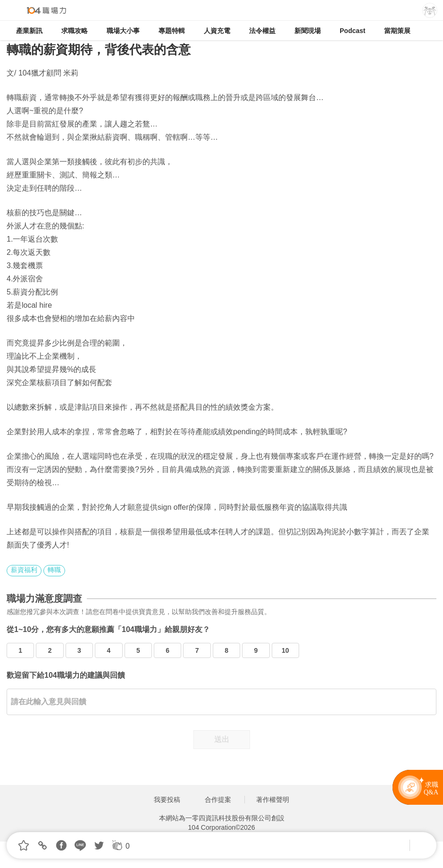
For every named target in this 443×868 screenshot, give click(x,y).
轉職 (54, 570)
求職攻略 (75, 31)
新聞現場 (308, 31)
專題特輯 (172, 31)
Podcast (352, 31)
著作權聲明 (273, 800)
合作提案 (218, 800)
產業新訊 (29, 31)
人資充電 (217, 31)
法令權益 (262, 31)
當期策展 (397, 31)
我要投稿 (167, 800)
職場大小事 (123, 31)
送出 (222, 739)
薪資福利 (24, 570)
